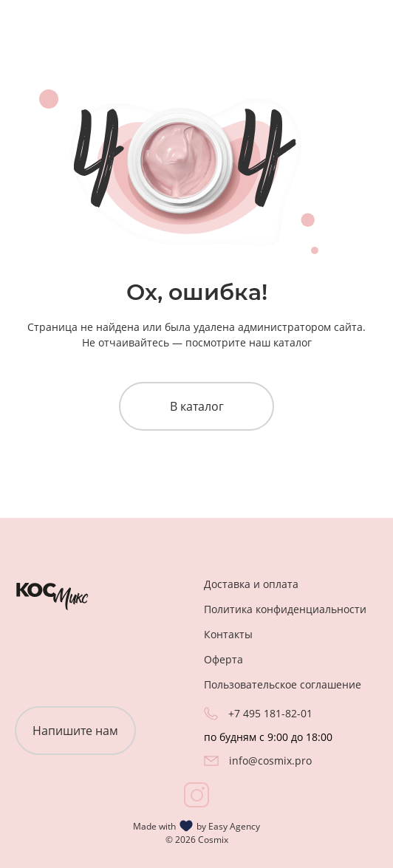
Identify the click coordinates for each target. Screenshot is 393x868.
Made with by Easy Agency (196, 826)
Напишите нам (75, 731)
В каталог (197, 406)
